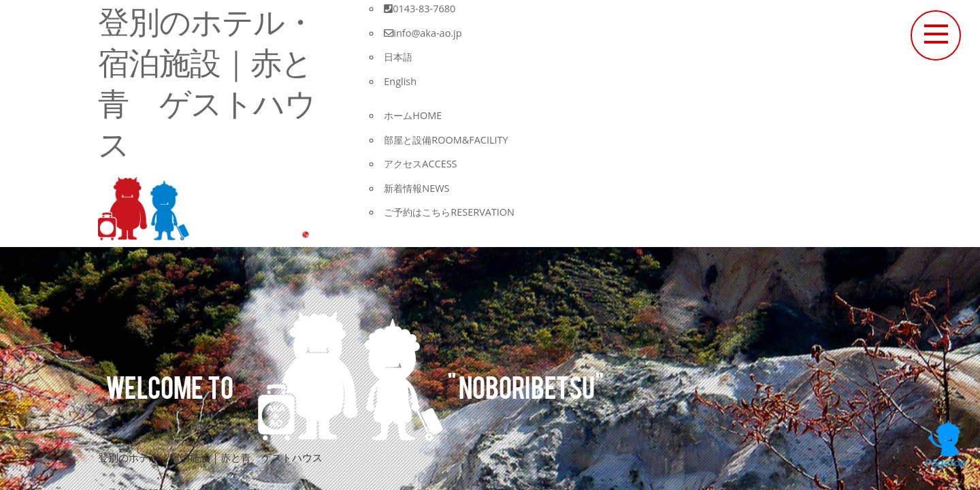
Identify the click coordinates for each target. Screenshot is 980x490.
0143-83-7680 (421, 8)
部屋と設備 (449, 140)
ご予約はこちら (453, 212)
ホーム (414, 115)
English (401, 81)
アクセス (422, 163)
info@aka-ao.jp (424, 33)
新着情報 (419, 188)
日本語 (399, 56)
